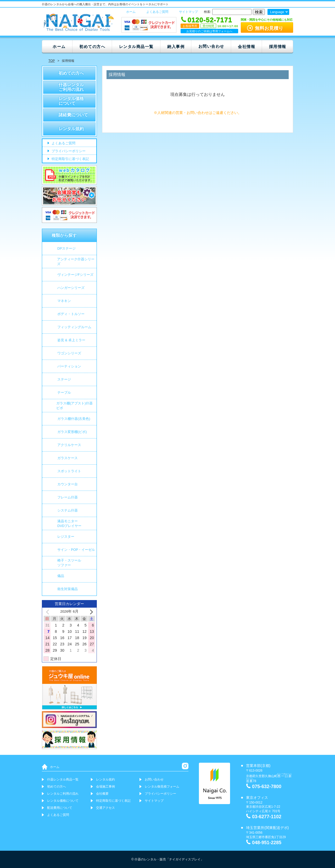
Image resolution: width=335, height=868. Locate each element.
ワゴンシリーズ (69, 353)
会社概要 (102, 794)
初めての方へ (92, 46)
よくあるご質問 (157, 12)
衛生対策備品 (68, 589)
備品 (61, 576)
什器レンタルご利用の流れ (71, 87)
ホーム (131, 12)
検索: (207, 12)
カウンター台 (68, 484)
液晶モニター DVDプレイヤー (69, 523)
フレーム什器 (68, 497)
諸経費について (73, 115)
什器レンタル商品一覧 (63, 779)
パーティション (69, 366)
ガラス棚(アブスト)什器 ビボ (74, 406)
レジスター (66, 537)
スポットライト (69, 471)
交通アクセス (105, 808)
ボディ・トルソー (71, 314)
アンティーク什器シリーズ (76, 262)
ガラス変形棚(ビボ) (72, 432)
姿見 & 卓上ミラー (71, 340)
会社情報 (247, 46)
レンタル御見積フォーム (162, 787)
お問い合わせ (211, 46)
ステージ (64, 379)
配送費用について (60, 808)
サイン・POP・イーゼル (76, 550)
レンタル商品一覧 (136, 46)
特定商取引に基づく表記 (70, 159)
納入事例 (176, 46)
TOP (52, 61)
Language (277, 12)
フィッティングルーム (74, 327)
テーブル (64, 392)
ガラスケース (68, 458)
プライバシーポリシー (68, 151)
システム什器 (68, 510)
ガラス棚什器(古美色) (74, 419)
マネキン (64, 301)
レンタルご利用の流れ (63, 794)
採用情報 (278, 46)
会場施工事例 (105, 787)
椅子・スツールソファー (69, 563)
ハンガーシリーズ (71, 288)
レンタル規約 (71, 129)
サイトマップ (188, 12)
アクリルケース (69, 445)
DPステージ (66, 248)
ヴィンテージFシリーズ (75, 275)
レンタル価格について (71, 101)
